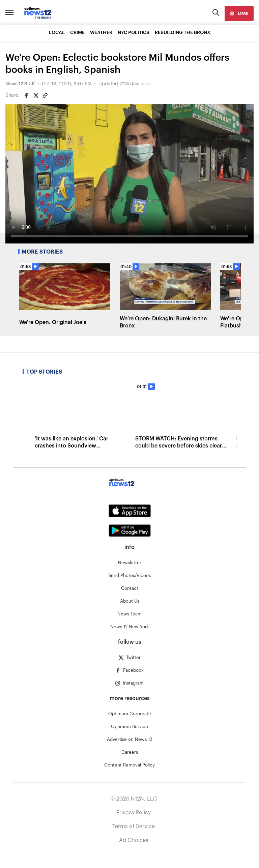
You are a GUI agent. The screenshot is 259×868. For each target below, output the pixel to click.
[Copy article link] (45, 95)
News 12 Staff (20, 84)
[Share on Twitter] (36, 95)
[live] (239, 13)
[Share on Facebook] (26, 95)
